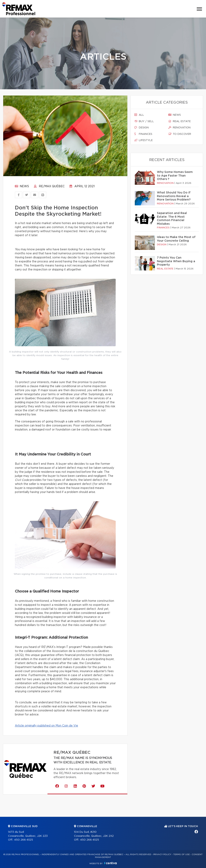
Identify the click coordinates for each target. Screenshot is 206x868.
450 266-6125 (24, 840)
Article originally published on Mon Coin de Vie (46, 726)
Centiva (110, 863)
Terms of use (181, 854)
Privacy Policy (162, 854)
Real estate (180, 121)
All (139, 115)
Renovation (179, 128)
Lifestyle (144, 140)
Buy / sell (144, 121)
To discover (180, 134)
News (22, 186)
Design (142, 128)
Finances (143, 134)
